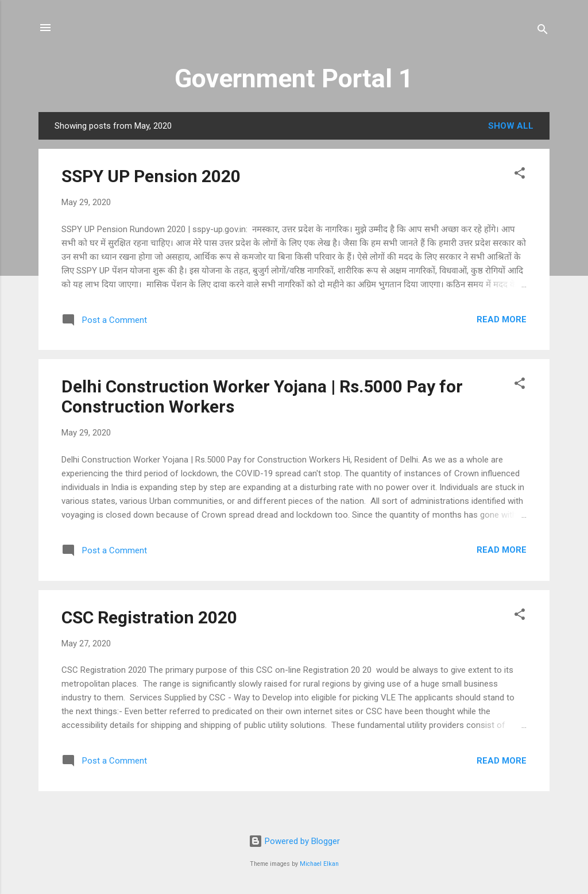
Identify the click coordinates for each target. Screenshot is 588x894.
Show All (511, 126)
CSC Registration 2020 (149, 617)
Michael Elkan (319, 864)
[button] (520, 175)
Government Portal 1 (294, 78)
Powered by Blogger (294, 841)
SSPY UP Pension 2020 (151, 176)
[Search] (543, 31)
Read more (502, 319)
